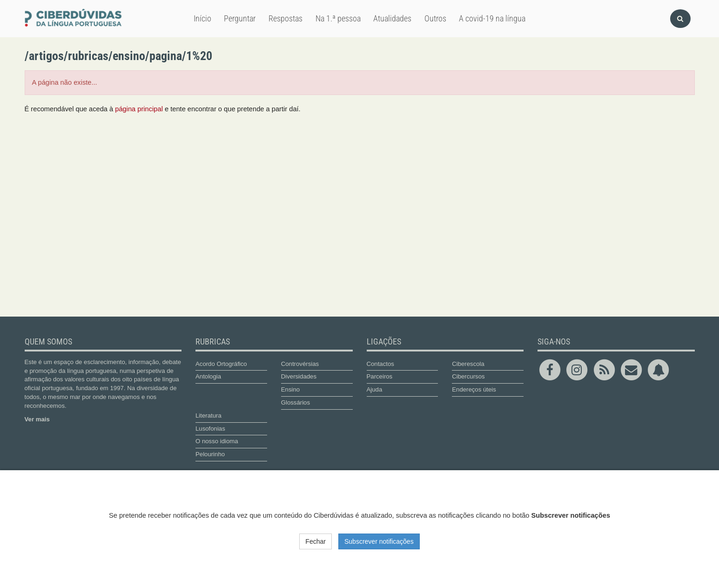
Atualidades (392, 18)
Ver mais (37, 419)
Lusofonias (210, 429)
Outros (435, 18)
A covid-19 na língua (492, 18)
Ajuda (375, 389)
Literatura (208, 416)
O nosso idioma (217, 441)
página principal (139, 109)
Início (202, 18)
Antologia (208, 376)
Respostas (286, 18)
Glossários (296, 402)
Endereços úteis (474, 389)
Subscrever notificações (379, 541)
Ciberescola (468, 364)
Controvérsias (300, 364)
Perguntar (240, 18)
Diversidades (299, 376)
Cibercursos (468, 376)
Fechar (316, 541)
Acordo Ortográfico (221, 364)
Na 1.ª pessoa (338, 18)
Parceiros (380, 376)
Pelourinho (210, 454)
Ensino (290, 389)
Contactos (380, 364)
